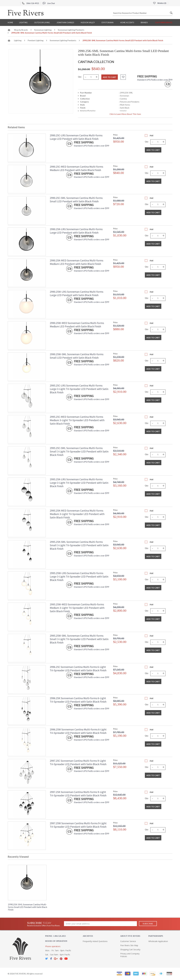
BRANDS (144, 22)
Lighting (23, 22)
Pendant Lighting (36, 40)
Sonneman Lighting (43, 30)
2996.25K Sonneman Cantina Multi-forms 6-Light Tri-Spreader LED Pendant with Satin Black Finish (78, 700)
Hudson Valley (88, 22)
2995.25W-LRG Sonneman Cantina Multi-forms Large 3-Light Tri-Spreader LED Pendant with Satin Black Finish (79, 576)
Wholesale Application (158, 941)
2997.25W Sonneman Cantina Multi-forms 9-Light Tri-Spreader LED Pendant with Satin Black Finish (78, 825)
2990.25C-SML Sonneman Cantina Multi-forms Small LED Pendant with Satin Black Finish (76, 200)
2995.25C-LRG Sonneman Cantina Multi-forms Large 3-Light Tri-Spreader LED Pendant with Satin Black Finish (79, 389)
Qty (80, 77)
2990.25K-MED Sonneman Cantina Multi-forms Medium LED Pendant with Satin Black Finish (77, 262)
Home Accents (127, 22)
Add (151, 135)
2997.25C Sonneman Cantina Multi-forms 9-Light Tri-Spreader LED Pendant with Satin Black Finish (78, 762)
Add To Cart (153, 150)
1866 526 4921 (31, 3)
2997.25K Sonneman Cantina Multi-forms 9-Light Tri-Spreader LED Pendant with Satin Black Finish (78, 794)
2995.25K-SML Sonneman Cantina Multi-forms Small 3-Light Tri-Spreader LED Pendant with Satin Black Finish (79, 545)
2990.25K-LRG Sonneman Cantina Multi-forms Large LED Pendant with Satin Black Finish (76, 231)
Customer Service (164, 22)
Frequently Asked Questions (95, 941)
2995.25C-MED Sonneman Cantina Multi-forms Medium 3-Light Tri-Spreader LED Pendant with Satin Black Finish (77, 420)
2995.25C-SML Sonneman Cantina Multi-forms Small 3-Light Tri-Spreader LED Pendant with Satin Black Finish (79, 451)
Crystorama (107, 22)
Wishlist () (160, 3)
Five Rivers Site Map (129, 945)
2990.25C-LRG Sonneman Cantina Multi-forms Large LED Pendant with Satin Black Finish (76, 137)
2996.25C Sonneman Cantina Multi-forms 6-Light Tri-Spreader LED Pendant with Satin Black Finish (78, 669)
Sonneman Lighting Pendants (71, 30)
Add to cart (110, 77)
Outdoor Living (42, 22)
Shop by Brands (21, 30)
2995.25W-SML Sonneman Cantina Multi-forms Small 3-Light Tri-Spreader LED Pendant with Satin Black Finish (79, 639)
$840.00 (98, 69)
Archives (88, 936)
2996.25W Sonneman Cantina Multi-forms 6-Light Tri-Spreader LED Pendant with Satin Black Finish (78, 731)
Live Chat (49, 3)
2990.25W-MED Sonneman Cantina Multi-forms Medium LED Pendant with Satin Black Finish (77, 325)
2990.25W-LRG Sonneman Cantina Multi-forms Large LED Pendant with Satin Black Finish (77, 293)
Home (10, 22)
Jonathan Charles (65, 22)
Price (115, 135)
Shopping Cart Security (130, 949)
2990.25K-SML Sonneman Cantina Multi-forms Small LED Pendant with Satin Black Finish (28, 907)
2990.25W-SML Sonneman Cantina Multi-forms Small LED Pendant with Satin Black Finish (77, 356)
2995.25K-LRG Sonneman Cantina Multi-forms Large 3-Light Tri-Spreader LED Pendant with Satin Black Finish (79, 483)
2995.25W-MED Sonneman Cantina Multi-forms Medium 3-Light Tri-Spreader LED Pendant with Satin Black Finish (77, 608)
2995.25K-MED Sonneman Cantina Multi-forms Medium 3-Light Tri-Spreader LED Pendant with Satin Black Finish (77, 514)
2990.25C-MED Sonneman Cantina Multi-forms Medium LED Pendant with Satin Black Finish (76, 168)
